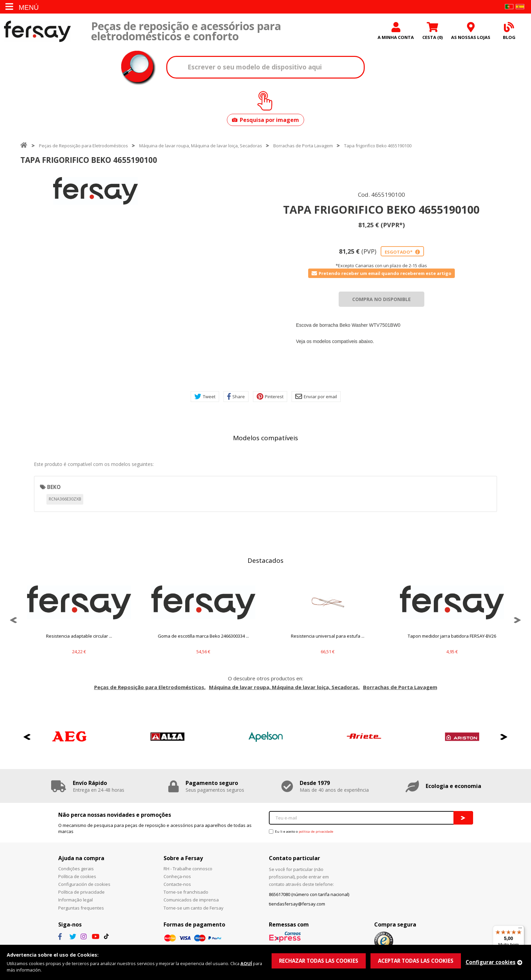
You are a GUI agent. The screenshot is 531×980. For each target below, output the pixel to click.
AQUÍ (246, 963)
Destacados (265, 560)
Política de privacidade (81, 892)
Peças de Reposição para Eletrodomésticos (83, 146)
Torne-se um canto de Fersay (194, 908)
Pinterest (270, 397)
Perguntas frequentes (81, 908)
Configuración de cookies (84, 884)
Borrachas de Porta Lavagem (303, 146)
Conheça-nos (177, 876)
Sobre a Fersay (183, 858)
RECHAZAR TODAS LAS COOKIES (319, 961)
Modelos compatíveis (265, 438)
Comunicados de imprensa (191, 900)
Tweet (205, 397)
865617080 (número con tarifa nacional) (309, 894)
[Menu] (520, 930)
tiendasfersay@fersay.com (297, 904)
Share (236, 397)
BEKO (54, 487)
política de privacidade (316, 832)
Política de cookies (77, 876)
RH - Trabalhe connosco (188, 869)
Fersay (37, 31)
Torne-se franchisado (186, 892)
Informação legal (76, 900)
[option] (95, 191)
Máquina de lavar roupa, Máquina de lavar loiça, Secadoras (201, 146)
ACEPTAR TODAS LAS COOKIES (416, 961)
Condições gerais (76, 869)
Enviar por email (316, 397)
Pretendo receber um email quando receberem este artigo (381, 273)
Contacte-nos (177, 884)
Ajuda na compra (81, 858)
